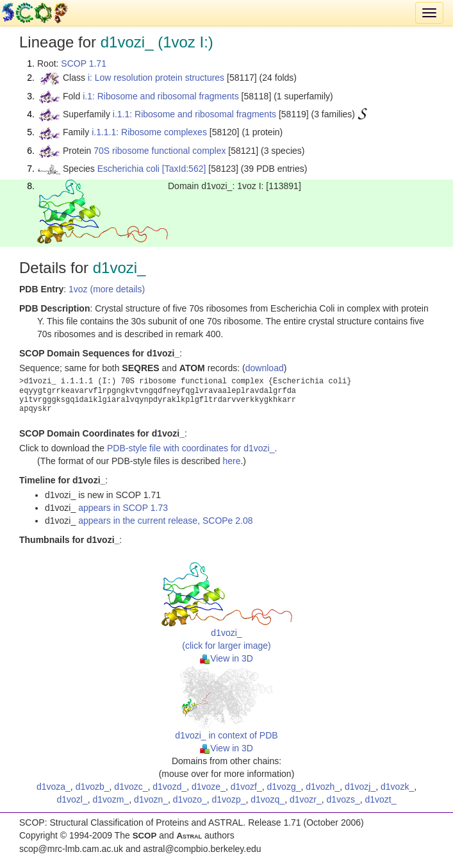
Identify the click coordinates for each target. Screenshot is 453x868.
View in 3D (226, 658)
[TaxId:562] (184, 169)
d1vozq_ (268, 799)
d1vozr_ (306, 799)
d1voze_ (209, 787)
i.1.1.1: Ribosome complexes (149, 132)
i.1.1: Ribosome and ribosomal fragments (194, 114)
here (231, 461)
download (265, 368)
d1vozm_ (111, 799)
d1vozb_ (93, 787)
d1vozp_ (229, 799)
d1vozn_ (151, 799)
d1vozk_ (397, 787)
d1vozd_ (169, 787)
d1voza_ (54, 787)
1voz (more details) (107, 289)
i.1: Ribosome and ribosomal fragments (161, 96)
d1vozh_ (323, 787)
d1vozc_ (131, 787)
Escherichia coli (128, 169)
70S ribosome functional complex (160, 151)
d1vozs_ (343, 799)
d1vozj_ (360, 787)
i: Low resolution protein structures (156, 78)
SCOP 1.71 (84, 63)
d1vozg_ (284, 787)
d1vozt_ (381, 799)
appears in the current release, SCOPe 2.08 (165, 521)
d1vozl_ (72, 799)
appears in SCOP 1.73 (123, 508)
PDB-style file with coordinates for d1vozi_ (191, 448)
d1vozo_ (190, 799)
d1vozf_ (246, 787)
